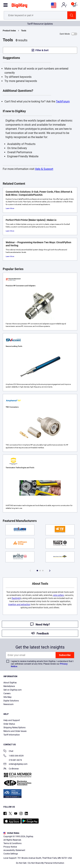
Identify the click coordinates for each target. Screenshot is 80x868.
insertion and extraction (19, 604)
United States (11, 833)
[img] (19, 6)
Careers (7, 693)
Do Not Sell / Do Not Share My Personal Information (40, 863)
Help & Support (44, 169)
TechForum (63, 101)
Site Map (7, 697)
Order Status (9, 724)
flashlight (16, 598)
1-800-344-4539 (14, 756)
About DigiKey (10, 683)
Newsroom (9, 704)
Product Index (9, 31)
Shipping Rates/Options (14, 728)
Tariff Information (12, 735)
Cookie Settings (11, 854)
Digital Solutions (11, 701)
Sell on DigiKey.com (13, 690)
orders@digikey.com (15, 764)
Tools (24, 31)
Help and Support (12, 720)
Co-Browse (11, 769)
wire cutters (58, 595)
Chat (8, 751)
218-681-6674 (13, 760)
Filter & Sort (42, 50)
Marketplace (9, 686)
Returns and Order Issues (15, 731)
